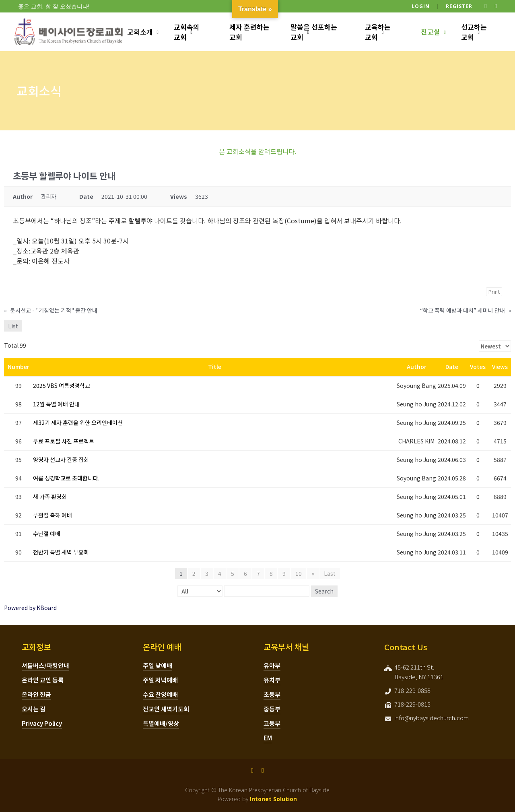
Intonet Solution (273, 799)
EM (268, 738)
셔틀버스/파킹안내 (45, 665)
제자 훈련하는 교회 (249, 32)
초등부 (272, 694)
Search (324, 591)
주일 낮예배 (158, 665)
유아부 (272, 665)
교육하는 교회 (378, 32)
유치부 (272, 680)
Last (330, 573)
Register (459, 6)
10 (299, 573)
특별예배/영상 (161, 723)
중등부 (272, 709)
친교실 (431, 32)
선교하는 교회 (474, 32)
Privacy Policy (42, 723)
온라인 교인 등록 (43, 680)
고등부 (272, 723)
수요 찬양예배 (160, 694)
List (13, 326)
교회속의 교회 (187, 32)
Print (494, 292)
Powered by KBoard (30, 608)
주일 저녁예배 (160, 680)
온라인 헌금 (36, 694)
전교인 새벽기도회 (166, 709)
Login (421, 6)
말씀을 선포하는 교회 (314, 32)
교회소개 (140, 32)
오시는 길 (34, 709)
